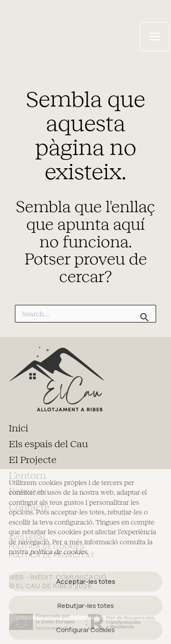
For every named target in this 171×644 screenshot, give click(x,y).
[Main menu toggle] (155, 37)
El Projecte (33, 460)
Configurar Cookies (85, 630)
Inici (18, 428)
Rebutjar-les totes (86, 606)
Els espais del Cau (48, 444)
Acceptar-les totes (86, 581)
